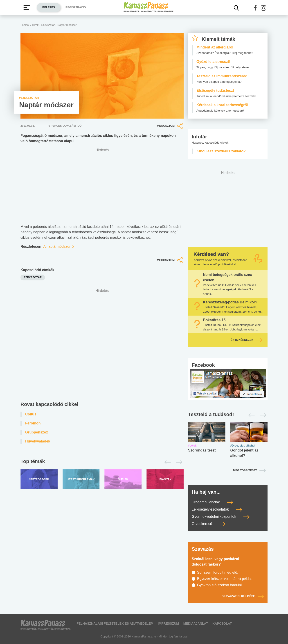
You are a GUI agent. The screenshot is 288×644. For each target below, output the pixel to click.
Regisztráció (76, 7)
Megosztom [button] (170, 126)
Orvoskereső (209, 524)
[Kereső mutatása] (236, 8)
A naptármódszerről (59, 246)
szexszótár (33, 277)
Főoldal (25, 25)
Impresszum (168, 623)
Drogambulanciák (212, 502)
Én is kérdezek (246, 340)
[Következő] (178, 462)
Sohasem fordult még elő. (218, 572)
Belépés (49, 7)
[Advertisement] (102, 346)
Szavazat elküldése (243, 596)
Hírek (35, 25)
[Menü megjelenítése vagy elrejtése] (27, 7)
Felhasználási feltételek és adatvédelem (115, 623)
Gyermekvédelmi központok (221, 517)
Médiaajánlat (196, 623)
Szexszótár (48, 25)
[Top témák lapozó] (102, 462)
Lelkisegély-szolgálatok (217, 509)
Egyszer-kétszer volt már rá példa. (224, 579)
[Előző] (166, 462)
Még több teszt (245, 470)
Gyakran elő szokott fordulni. (220, 585)
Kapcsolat (222, 623)
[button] (255, 8)
